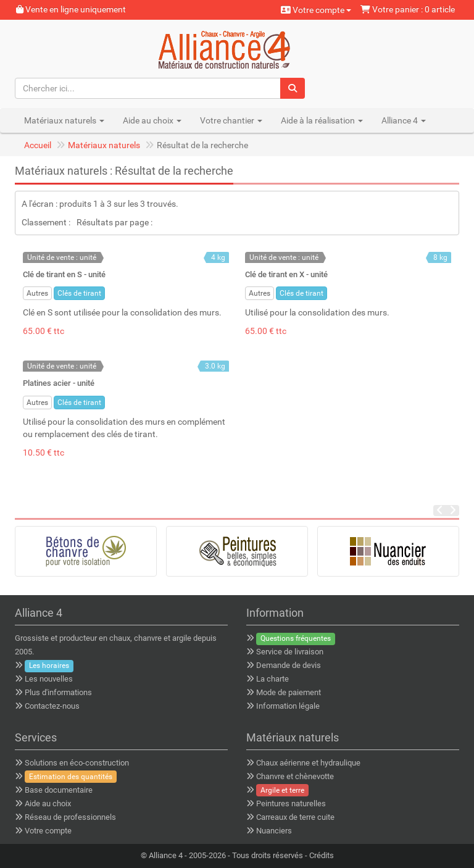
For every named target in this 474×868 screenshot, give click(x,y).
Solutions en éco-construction (77, 763)
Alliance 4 (166, 855)
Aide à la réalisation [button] (322, 120)
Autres (37, 293)
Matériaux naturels (104, 145)
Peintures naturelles (291, 803)
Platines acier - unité (59, 383)
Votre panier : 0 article (408, 9)
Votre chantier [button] (231, 120)
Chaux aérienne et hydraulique (308, 763)
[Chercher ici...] (148, 88)
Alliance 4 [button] (404, 120)
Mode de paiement (289, 692)
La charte (272, 679)
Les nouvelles (49, 679)
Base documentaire (59, 790)
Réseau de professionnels (70, 817)
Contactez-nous (52, 706)
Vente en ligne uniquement (71, 9)
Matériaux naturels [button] (64, 120)
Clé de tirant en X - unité (286, 274)
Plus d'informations (58, 692)
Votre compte (316, 10)
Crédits (322, 855)
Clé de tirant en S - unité (64, 274)
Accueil (38, 145)
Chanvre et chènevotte (295, 776)
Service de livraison (290, 652)
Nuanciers (274, 831)
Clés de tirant (79, 293)
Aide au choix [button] (152, 120)
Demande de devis (289, 665)
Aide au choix (48, 803)
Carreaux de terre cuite (295, 817)
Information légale (288, 706)
